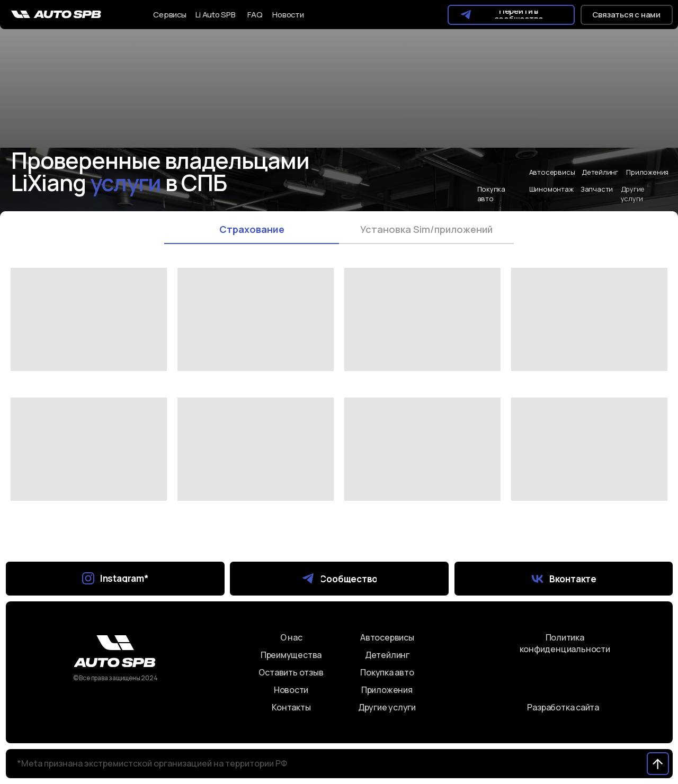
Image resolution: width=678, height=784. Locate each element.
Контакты (291, 707)
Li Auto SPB (216, 14)
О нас (291, 637)
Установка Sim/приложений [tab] (426, 229)
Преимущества (291, 655)
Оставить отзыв (291, 672)
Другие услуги (387, 707)
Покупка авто (492, 194)
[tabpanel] (339, 412)
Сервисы (170, 14)
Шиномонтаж (551, 189)
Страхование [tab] (252, 229)
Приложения (647, 172)
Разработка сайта (563, 707)
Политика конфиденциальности (565, 643)
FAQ (255, 14)
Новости (288, 14)
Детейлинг (600, 172)
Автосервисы (552, 172)
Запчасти (597, 189)
